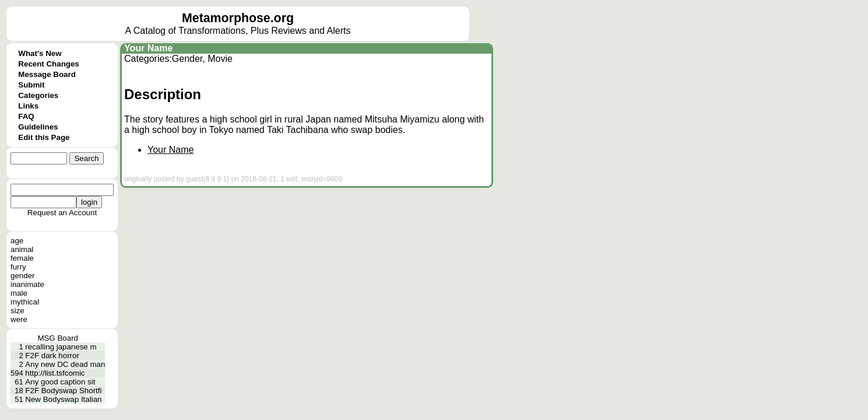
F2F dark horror (52, 356)
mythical (25, 302)
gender (23, 276)
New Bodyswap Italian (63, 399)
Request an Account (62, 213)
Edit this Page (44, 137)
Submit (31, 85)
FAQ (26, 116)
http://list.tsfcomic (55, 373)
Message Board (47, 74)
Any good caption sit (60, 382)
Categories (38, 95)
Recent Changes (48, 64)
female (22, 258)
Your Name (148, 48)
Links (28, 106)
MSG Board (58, 338)
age (17, 241)
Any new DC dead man (65, 364)
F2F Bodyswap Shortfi (63, 391)
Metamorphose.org (238, 18)
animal (22, 249)
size (17, 311)
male (19, 293)
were (19, 319)
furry (18, 267)
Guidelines (38, 127)
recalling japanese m (61, 347)
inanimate (27, 284)
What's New (40, 53)
